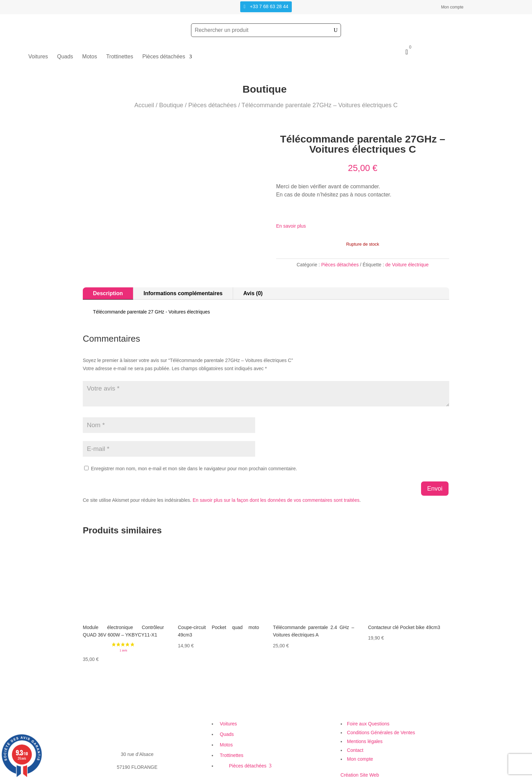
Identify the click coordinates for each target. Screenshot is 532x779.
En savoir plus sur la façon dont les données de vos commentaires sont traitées (276, 500)
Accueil (144, 105)
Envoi (435, 489)
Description (108, 293)
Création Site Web (360, 775)
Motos (90, 57)
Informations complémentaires (183, 293)
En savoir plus (291, 226)
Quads (65, 57)
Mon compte (452, 7)
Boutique (171, 105)
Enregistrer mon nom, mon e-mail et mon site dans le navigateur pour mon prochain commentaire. (194, 469)
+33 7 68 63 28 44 (269, 6)
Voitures (38, 57)
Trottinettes (120, 57)
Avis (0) (253, 293)
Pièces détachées (164, 57)
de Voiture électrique (407, 265)
